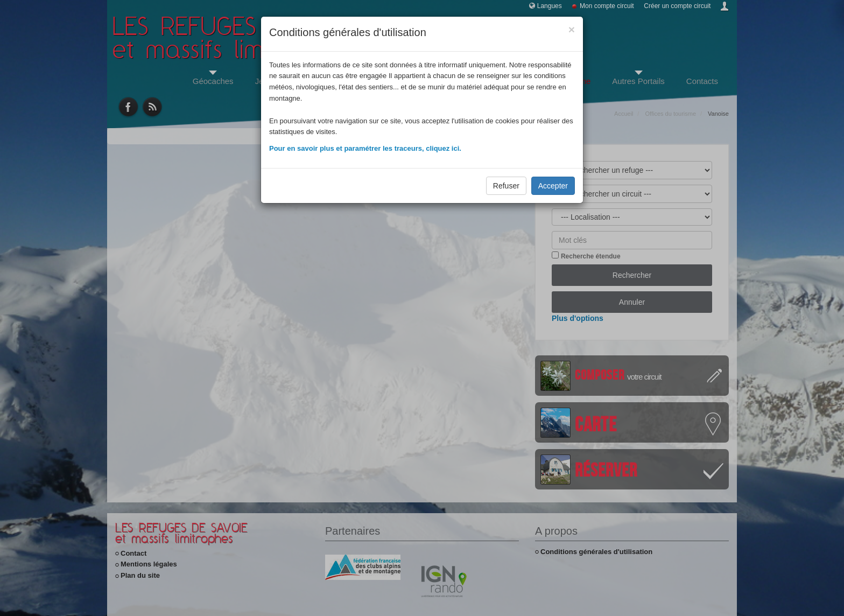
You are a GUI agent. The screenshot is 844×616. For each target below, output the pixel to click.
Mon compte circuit (607, 6)
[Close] (572, 29)
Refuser (506, 186)
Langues (550, 6)
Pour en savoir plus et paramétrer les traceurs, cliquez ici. (365, 148)
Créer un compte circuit (677, 6)
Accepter (553, 186)
